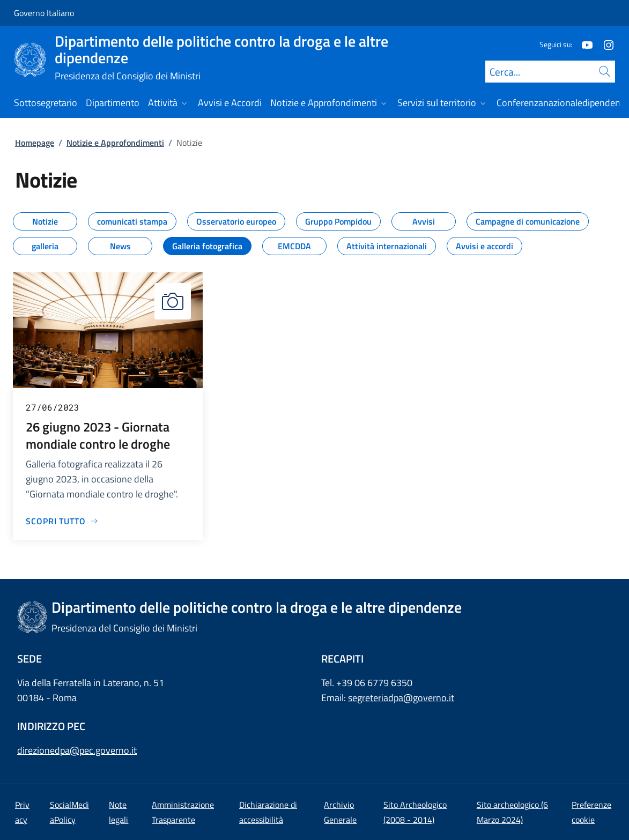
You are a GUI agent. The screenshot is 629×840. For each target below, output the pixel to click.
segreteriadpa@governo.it (401, 698)
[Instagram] (604, 44)
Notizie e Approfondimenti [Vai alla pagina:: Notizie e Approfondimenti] (115, 143)
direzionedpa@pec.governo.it (77, 750)
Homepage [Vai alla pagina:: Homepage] (35, 143)
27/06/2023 (53, 407)
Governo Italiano (44, 13)
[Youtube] (583, 44)
